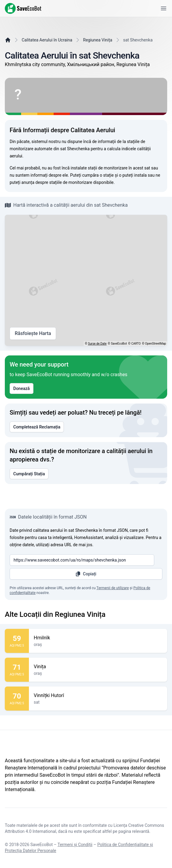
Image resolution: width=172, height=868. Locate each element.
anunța (28, 182)
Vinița (98, 667)
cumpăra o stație (98, 175)
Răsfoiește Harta (33, 333)
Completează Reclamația (37, 427)
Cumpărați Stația (29, 474)
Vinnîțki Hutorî (98, 696)
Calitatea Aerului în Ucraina (47, 40)
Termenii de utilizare (113, 588)
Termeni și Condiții (75, 845)
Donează (22, 388)
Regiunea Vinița (98, 40)
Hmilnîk (98, 638)
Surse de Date (97, 344)
